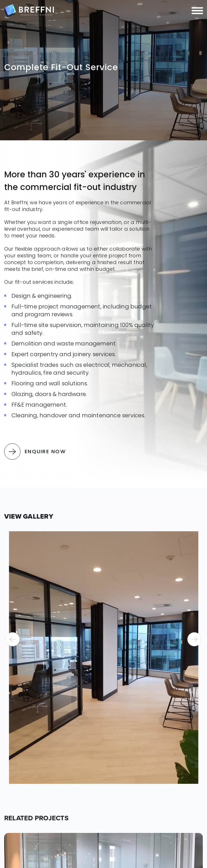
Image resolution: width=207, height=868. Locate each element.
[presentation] (13, 639)
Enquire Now (35, 452)
